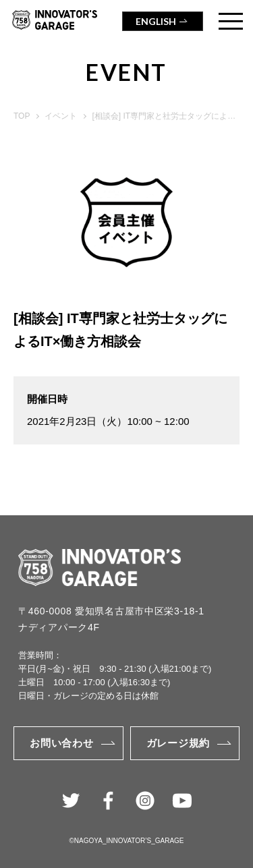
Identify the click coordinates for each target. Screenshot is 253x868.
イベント (61, 116)
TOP (22, 116)
